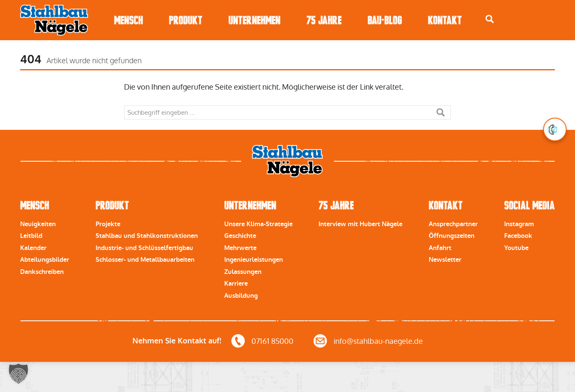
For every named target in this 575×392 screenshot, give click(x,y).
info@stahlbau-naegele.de (378, 341)
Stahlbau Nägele (54, 20)
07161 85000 (272, 341)
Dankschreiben (42, 272)
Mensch (128, 20)
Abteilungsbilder (45, 260)
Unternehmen (254, 20)
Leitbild (31, 236)
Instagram (519, 224)
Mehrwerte (240, 248)
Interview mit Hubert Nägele (360, 224)
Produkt (186, 20)
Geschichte (240, 236)
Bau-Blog (385, 20)
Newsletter (445, 260)
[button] (18, 374)
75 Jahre (324, 20)
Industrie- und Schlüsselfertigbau (144, 248)
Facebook (518, 236)
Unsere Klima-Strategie (258, 224)
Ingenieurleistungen (254, 260)
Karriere (236, 284)
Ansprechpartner (453, 224)
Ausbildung (241, 296)
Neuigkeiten (38, 224)
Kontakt (445, 20)
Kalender (33, 248)
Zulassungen (243, 272)
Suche (440, 112)
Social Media (530, 205)
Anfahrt (440, 248)
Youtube (516, 248)
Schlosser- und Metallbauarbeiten (145, 260)
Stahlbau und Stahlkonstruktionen (147, 236)
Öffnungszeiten (452, 236)
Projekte (108, 224)
